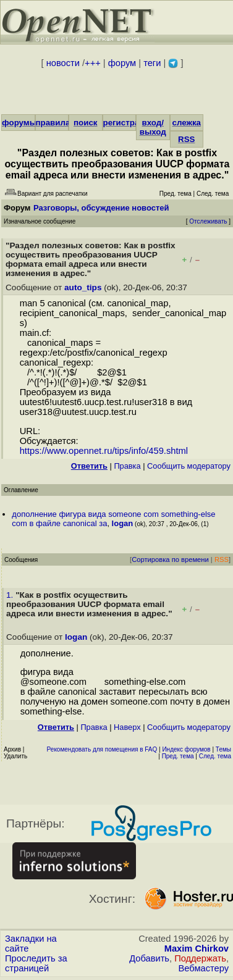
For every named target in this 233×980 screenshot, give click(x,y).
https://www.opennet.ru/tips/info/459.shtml (104, 451)
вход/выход (153, 127)
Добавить (149, 958)
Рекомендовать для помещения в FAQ (102, 749)
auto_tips (83, 287)
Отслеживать (208, 221)
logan (123, 523)
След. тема (215, 756)
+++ (93, 63)
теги (152, 63)
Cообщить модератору (189, 466)
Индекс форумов (186, 749)
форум (122, 63)
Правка (127, 466)
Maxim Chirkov (197, 949)
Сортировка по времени (170, 559)
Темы (223, 749)
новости (63, 63)
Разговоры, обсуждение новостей (101, 208)
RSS (186, 139)
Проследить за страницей (36, 963)
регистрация (129, 123)
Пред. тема (178, 756)
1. (11, 595)
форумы (19, 123)
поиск (85, 123)
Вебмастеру (204, 968)
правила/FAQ (63, 123)
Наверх (127, 727)
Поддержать (200, 958)
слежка (187, 123)
